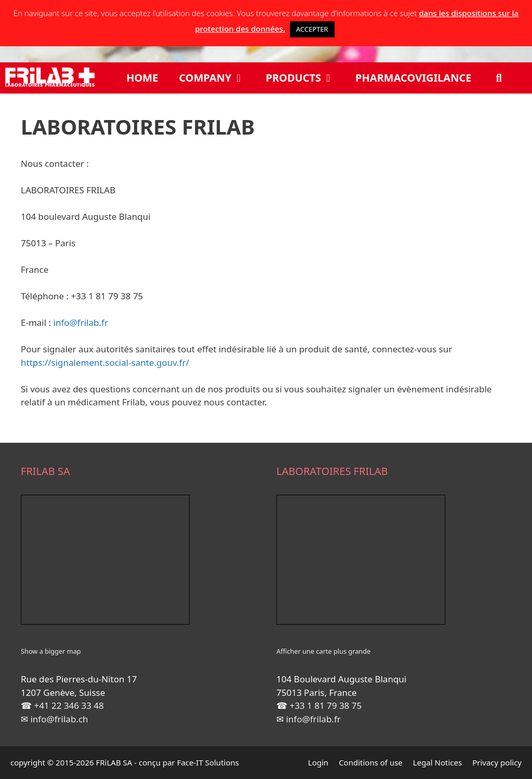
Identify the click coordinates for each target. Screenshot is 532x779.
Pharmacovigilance (413, 78)
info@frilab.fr (81, 322)
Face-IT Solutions (208, 762)
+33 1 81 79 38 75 (325, 705)
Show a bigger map (51, 651)
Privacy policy (497, 762)
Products (306, 78)
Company (217, 78)
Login (318, 762)
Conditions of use (371, 762)
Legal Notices (437, 762)
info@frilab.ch (59, 719)
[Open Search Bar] (499, 78)
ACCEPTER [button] (312, 29)
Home (142, 78)
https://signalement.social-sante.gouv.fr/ (105, 362)
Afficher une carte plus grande (323, 651)
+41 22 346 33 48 (69, 705)
